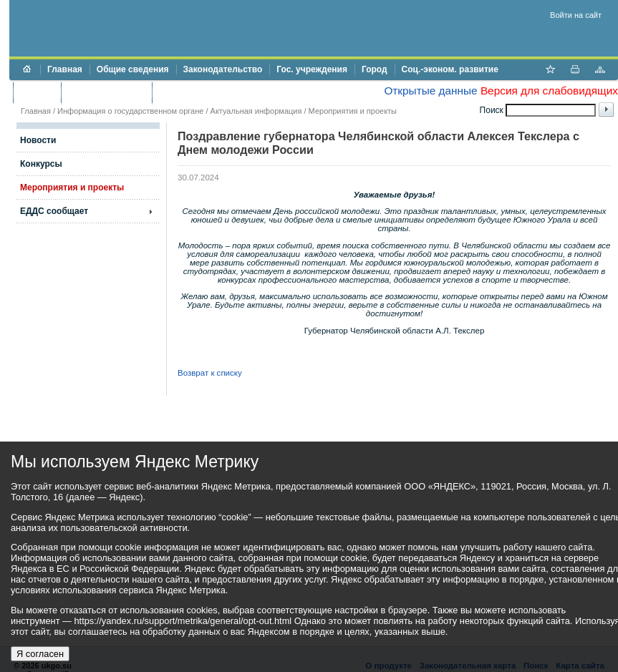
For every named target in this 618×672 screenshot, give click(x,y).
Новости (38, 140)
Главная (65, 69)
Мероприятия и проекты (353, 111)
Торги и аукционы (106, 92)
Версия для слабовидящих (549, 91)
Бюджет (37, 92)
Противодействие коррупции (221, 92)
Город (375, 69)
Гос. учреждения (312, 69)
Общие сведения (133, 69)
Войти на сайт (576, 15)
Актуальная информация (256, 111)
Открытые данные (430, 91)
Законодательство (223, 69)
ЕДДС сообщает (54, 211)
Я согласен (40, 654)
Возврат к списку (210, 373)
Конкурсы (41, 164)
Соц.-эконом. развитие (450, 69)
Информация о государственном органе (130, 111)
